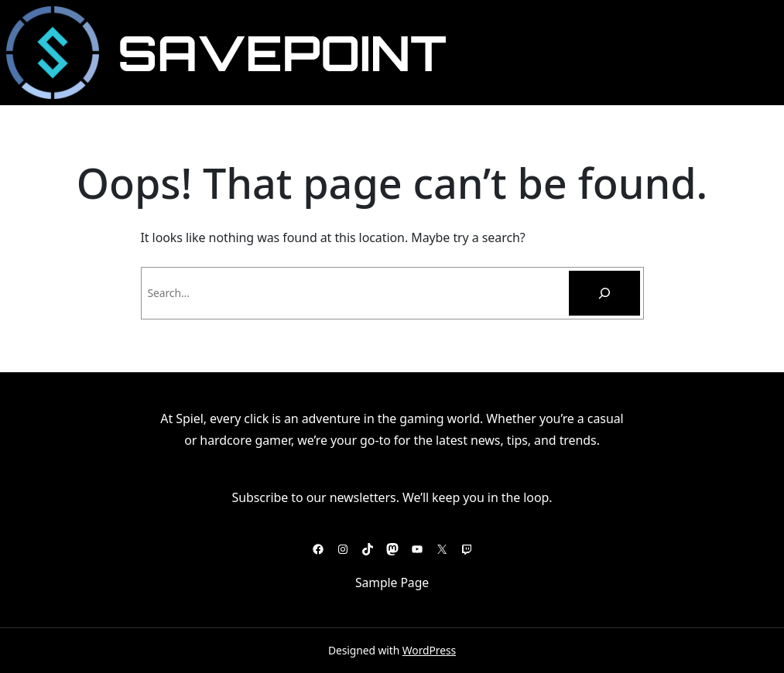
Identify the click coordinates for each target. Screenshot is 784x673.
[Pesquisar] (604, 293)
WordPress (429, 650)
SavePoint (282, 53)
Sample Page (392, 582)
